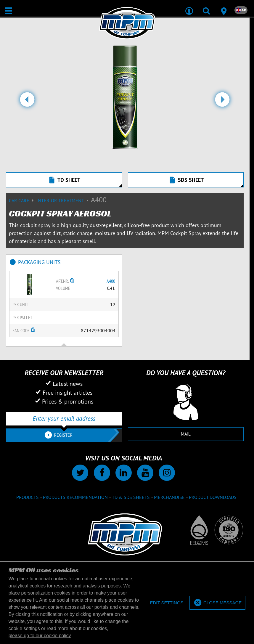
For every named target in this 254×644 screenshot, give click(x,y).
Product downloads (213, 497)
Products (28, 497)
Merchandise (169, 497)
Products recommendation (75, 497)
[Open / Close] (8, 11)
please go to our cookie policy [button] (40, 636)
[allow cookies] (217, 603)
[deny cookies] (167, 603)
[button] (27, 102)
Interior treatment (64, 200)
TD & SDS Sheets (131, 497)
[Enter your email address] (64, 419)
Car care (23, 200)
